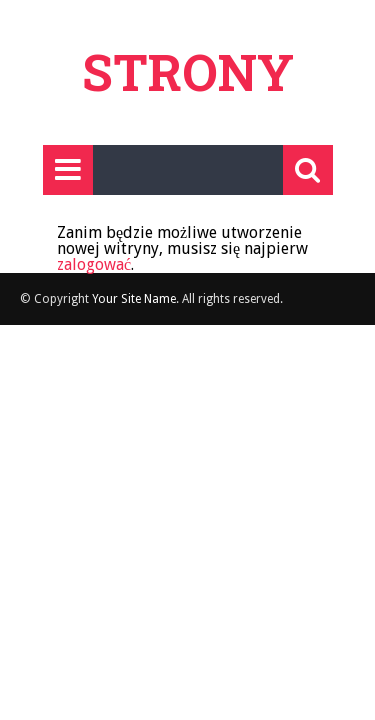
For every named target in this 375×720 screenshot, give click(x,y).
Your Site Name (134, 299)
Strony (188, 72)
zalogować (94, 264)
